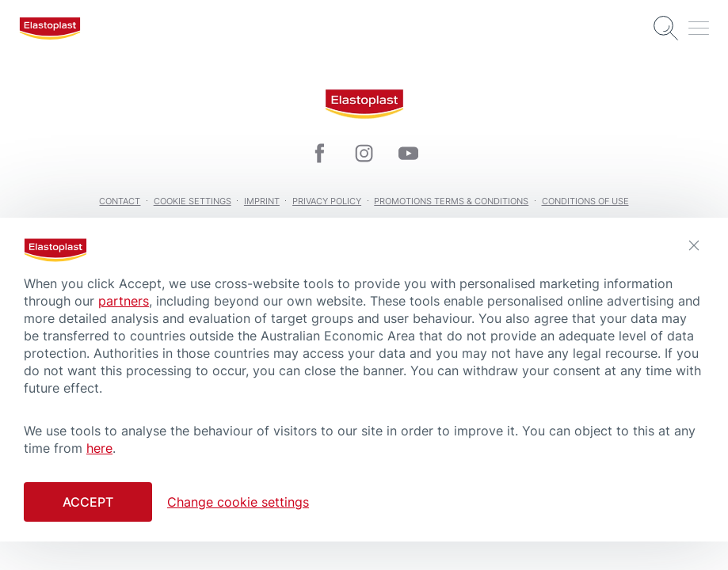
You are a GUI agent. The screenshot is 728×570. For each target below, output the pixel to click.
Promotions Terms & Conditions (451, 201)
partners (124, 301)
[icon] (320, 154)
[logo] (50, 28)
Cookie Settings (192, 201)
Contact (120, 201)
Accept (88, 502)
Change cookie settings (238, 502)
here (99, 448)
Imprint (262, 201)
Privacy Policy (327, 201)
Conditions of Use (585, 201)
